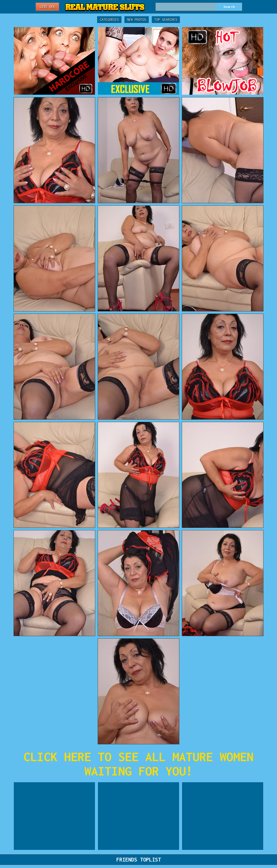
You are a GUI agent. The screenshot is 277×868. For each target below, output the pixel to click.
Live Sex (47, 7)
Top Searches (166, 20)
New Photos (137, 20)
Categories (109, 20)
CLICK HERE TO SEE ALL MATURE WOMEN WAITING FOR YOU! (138, 764)
